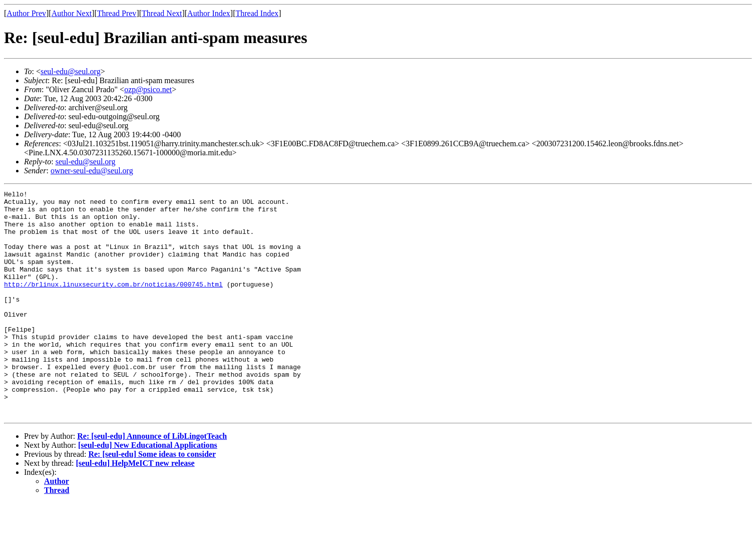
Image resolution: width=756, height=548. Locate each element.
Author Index (209, 13)
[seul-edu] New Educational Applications (148, 490)
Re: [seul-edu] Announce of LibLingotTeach (152, 481)
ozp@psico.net (148, 89)
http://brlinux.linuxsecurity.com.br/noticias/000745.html (113, 304)
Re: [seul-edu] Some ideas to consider (152, 499)
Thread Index (257, 13)
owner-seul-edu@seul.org (92, 171)
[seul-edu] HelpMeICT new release (135, 508)
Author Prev (26, 13)
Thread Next (162, 13)
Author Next (72, 13)
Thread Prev (117, 13)
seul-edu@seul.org (71, 71)
